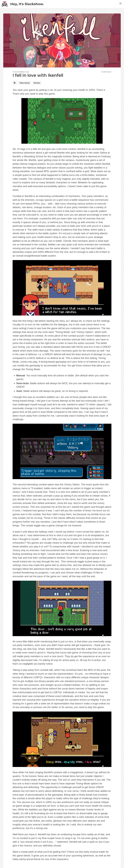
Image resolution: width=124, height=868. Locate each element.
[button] (120, 4)
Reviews (37, 83)
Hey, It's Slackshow (23, 4)
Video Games (25, 83)
